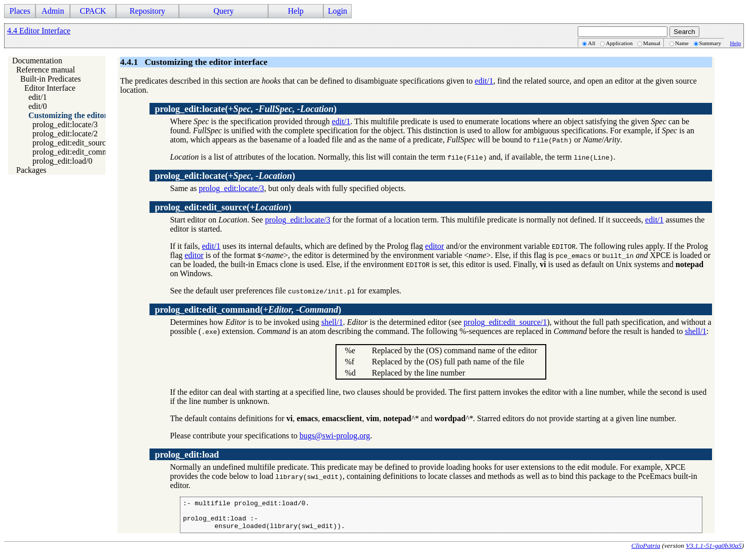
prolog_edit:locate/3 (65, 124)
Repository (147, 11)
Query (223, 11)
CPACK (93, 11)
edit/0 (38, 106)
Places (20, 11)
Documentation (37, 61)
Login (338, 11)
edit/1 (38, 97)
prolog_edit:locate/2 (65, 134)
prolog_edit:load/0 (62, 161)
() (246, 109)
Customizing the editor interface (84, 115)
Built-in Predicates (51, 79)
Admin (53, 11)
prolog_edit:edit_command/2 (80, 152)
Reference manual (46, 70)
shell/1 (332, 322)
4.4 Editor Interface (39, 31)
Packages (31, 170)
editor (435, 246)
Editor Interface (50, 88)
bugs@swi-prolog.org (335, 436)
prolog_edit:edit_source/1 (74, 143)
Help (296, 11)
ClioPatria (646, 552)
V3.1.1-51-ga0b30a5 (714, 552)
